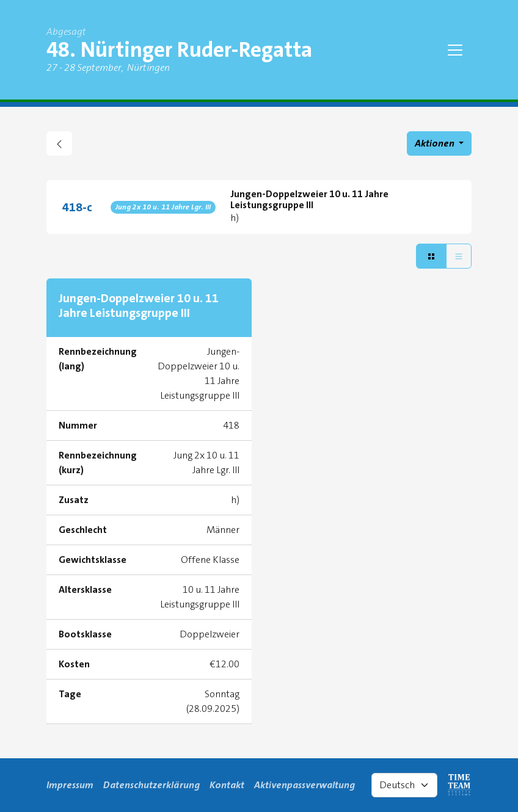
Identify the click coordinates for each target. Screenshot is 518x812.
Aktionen (436, 143)
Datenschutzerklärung (151, 785)
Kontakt (227, 785)
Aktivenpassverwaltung (305, 785)
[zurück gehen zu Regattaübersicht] (59, 143)
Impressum (70, 785)
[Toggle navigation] (455, 50)
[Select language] (404, 785)
